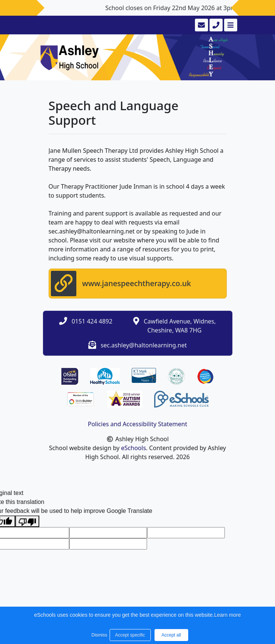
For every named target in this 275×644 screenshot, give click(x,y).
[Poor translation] (27, 521)
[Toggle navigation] (230, 25)
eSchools (134, 448)
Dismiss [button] (99, 635)
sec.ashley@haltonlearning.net (144, 345)
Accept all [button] (171, 635)
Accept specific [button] (130, 635)
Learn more (227, 615)
